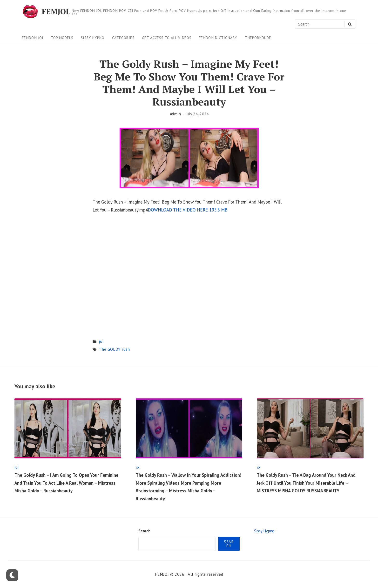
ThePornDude (258, 38)
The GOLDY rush (114, 349)
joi (101, 341)
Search (144, 531)
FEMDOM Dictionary (218, 38)
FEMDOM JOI (33, 38)
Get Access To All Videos (167, 38)
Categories (123, 38)
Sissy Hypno (93, 38)
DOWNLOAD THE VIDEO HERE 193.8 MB (188, 210)
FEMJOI (55, 12)
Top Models (62, 38)
